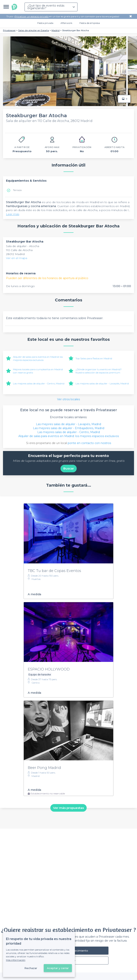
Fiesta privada (45, 23)
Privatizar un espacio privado (32, 16)
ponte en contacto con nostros (89, 443)
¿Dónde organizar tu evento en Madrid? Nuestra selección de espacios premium (99, 371)
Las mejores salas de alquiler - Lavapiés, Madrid (102, 383)
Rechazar (31, 968)
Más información (16, 960)
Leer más (13, 214)
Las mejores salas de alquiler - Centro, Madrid (39, 383)
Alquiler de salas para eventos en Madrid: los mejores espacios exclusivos (38, 358)
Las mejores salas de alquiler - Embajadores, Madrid (69, 428)
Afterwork (66, 23)
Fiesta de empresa (90, 23)
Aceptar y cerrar (58, 968)
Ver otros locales (68, 399)
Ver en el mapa (17, 258)
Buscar (69, 468)
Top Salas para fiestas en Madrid (94, 358)
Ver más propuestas (68, 808)
